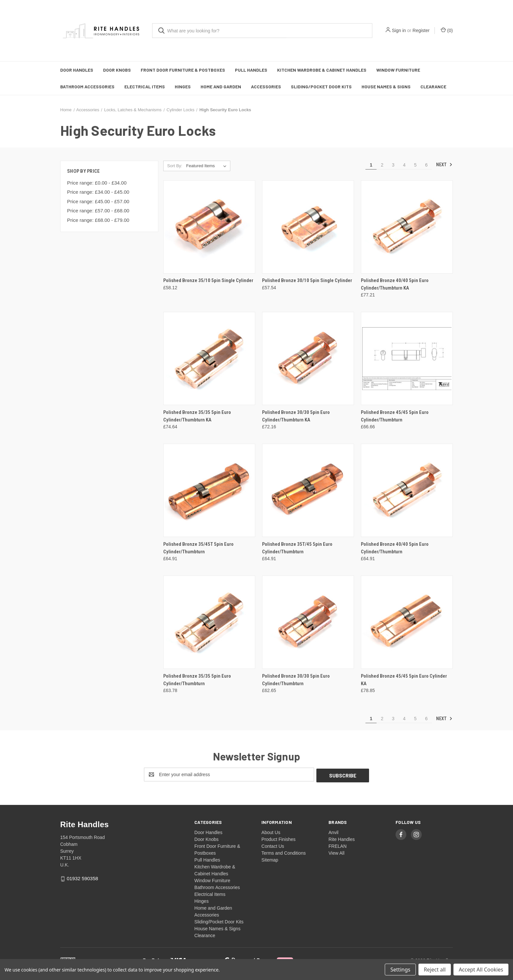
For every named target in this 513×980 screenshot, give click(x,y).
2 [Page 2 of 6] (382, 165)
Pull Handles (251, 70)
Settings (400, 970)
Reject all (435, 970)
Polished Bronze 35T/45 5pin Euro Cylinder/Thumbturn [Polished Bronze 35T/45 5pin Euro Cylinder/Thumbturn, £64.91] (297, 548)
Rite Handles (342, 838)
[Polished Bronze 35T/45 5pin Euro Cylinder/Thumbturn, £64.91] (308, 490)
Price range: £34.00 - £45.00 (98, 192)
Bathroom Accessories (87, 87)
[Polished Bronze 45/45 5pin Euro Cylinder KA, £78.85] (407, 622)
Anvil (333, 831)
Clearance (433, 87)
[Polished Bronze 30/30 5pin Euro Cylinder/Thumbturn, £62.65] (308, 622)
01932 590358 (82, 877)
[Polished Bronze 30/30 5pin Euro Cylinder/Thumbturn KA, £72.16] (308, 358)
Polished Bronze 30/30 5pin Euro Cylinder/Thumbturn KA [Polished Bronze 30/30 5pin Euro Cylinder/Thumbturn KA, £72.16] (296, 416)
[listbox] (208, 166)
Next (444, 165)
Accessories (266, 87)
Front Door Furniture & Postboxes (183, 70)
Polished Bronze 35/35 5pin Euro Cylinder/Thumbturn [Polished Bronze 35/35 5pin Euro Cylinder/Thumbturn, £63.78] (197, 680)
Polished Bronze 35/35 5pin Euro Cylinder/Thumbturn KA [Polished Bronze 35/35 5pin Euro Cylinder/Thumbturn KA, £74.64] (197, 416)
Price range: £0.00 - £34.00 (97, 183)
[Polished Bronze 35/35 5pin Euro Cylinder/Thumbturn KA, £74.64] (209, 358)
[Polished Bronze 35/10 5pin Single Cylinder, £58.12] (209, 227)
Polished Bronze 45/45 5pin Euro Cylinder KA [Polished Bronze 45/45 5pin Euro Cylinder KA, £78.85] (404, 680)
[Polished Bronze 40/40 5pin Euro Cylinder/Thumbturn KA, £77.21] (407, 227)
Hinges (183, 87)
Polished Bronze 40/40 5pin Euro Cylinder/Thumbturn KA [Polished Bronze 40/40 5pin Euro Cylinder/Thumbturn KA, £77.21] (395, 284)
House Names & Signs (386, 87)
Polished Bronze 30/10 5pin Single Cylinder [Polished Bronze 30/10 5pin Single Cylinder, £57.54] (307, 280)
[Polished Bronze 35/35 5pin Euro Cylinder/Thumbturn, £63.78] (209, 622)
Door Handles (77, 70)
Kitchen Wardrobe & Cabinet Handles (322, 70)
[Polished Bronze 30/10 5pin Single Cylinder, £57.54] (308, 227)
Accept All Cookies (481, 970)
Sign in (399, 30)
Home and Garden (221, 87)
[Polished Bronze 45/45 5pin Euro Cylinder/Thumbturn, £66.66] (407, 358)
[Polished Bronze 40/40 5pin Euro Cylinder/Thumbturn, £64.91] (407, 490)
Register (421, 30)
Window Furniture (398, 70)
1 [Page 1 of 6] (371, 165)
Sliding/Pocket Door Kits (321, 87)
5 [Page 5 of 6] (415, 165)
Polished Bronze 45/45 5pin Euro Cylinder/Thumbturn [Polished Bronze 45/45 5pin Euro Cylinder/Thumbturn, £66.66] (395, 416)
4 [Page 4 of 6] (404, 165)
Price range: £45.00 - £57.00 (98, 201)
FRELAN (337, 845)
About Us (271, 831)
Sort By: (175, 166)
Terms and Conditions (283, 852)
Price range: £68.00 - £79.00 (98, 220)
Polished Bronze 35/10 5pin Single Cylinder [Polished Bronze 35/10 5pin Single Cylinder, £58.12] (208, 280)
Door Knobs (117, 70)
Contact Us (273, 845)
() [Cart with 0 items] (447, 30)
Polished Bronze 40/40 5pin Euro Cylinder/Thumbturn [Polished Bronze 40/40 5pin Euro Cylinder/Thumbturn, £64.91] (395, 548)
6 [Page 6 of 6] (426, 165)
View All (336, 852)
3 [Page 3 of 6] (393, 165)
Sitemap (270, 859)
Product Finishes (278, 838)
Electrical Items (145, 87)
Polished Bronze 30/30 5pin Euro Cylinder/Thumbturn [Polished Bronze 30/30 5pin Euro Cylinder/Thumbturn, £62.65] (296, 680)
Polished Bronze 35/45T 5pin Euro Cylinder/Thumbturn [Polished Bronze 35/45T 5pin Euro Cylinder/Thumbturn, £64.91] (198, 548)
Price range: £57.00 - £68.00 (98, 211)
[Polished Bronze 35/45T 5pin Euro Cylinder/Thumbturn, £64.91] (209, 490)
